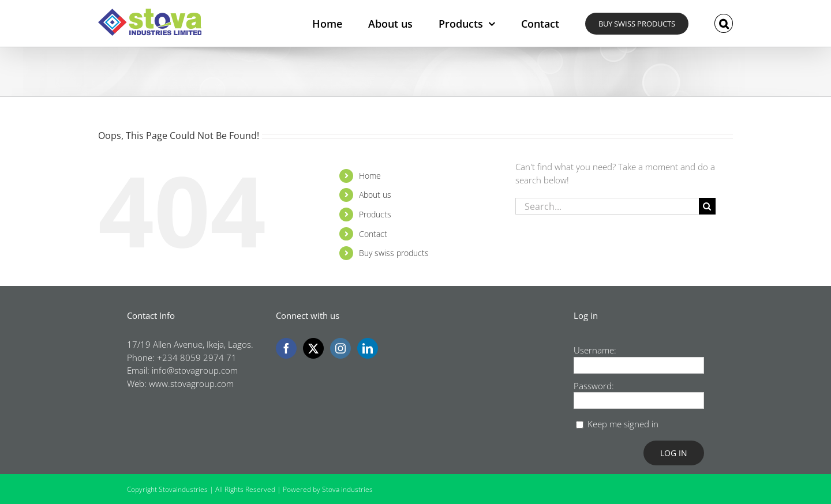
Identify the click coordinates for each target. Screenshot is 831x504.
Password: (594, 386)
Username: (595, 350)
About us (375, 195)
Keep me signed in (623, 424)
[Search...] (607, 206)
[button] (724, 23)
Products (375, 214)
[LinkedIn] (368, 348)
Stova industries (347, 489)
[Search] (707, 206)
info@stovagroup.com (195, 370)
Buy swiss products (394, 253)
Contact (373, 234)
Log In (674, 453)
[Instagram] (340, 348)
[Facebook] (286, 348)
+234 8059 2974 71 (197, 358)
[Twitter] (313, 348)
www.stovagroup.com (191, 383)
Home (370, 176)
